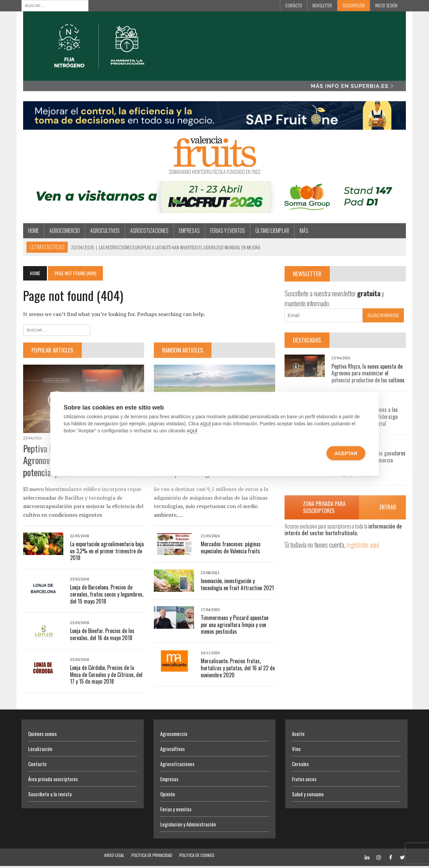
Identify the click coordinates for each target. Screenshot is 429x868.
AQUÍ (205, 424)
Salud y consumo (308, 796)
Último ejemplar (271, 232)
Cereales (300, 766)
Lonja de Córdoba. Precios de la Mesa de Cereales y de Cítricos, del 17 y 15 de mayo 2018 (105, 676)
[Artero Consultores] (214, 126)
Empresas (188, 232)
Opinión (168, 796)
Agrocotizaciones (148, 232)
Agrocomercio (63, 232)
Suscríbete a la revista (50, 796)
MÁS (302, 232)
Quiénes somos (42, 736)
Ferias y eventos (226, 232)
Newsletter (322, 5)
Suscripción (354, 5)
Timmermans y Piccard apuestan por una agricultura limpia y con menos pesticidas (234, 626)
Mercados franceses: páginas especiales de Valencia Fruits (230, 549)
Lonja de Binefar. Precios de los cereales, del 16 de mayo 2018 (101, 636)
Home (32, 232)
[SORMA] (214, 210)
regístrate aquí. (364, 545)
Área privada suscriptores (53, 781)
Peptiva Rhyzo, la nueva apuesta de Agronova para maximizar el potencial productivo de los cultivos (369, 374)
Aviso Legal (114, 857)
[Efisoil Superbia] (214, 87)
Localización (40, 751)
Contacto (294, 5)
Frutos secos (304, 781)
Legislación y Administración (188, 826)
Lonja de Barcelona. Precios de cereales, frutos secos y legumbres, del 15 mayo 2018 (105, 596)
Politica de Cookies (197, 857)
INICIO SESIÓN (386, 5)
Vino (296, 751)
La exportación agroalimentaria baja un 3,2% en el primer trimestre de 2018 (105, 553)
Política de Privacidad (152, 857)
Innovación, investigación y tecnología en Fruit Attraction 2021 (237, 586)
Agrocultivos (103, 232)
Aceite (298, 736)
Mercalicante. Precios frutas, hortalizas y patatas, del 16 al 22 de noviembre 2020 (237, 670)
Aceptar (346, 453)
